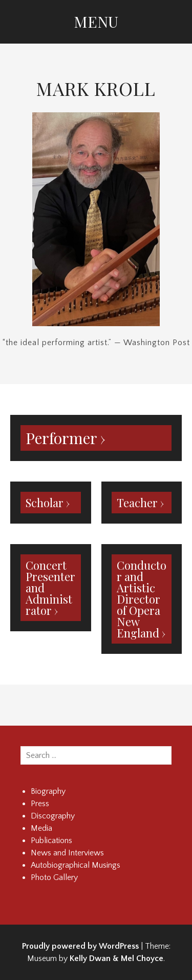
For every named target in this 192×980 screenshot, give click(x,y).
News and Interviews (67, 853)
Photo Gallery (54, 877)
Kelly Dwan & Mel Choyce (116, 958)
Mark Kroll (96, 88)
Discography (53, 816)
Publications (51, 841)
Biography (48, 791)
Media (41, 828)
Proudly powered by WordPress (80, 946)
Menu (96, 22)
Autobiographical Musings (76, 865)
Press (40, 804)
